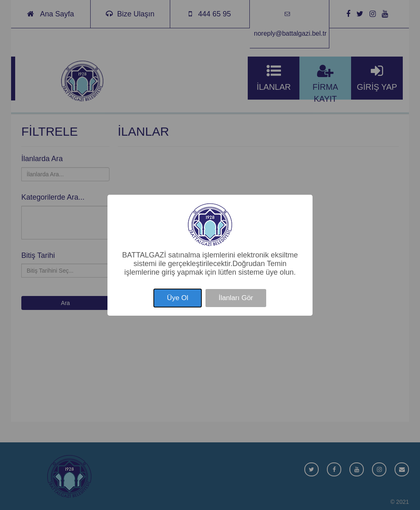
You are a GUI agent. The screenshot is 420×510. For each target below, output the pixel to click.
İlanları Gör (236, 298)
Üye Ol (178, 298)
